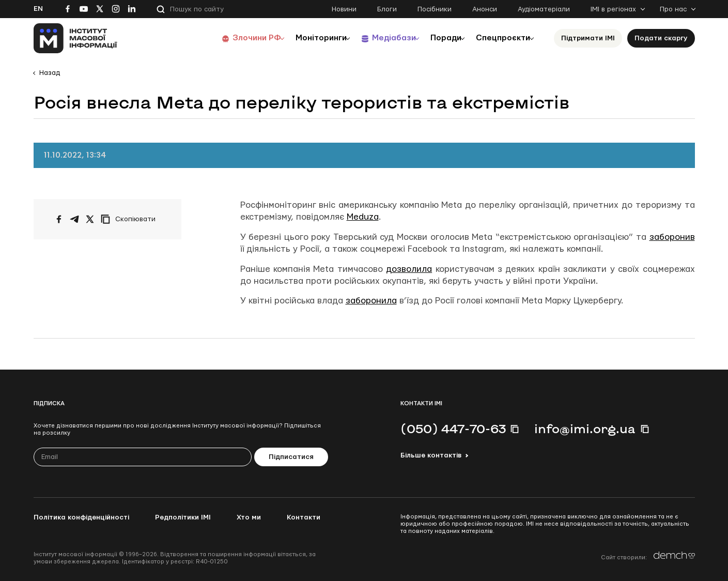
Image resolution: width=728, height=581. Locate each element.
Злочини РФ (233, 38)
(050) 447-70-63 (453, 429)
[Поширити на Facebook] (59, 219)
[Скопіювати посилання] (131, 219)
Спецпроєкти (500, 38)
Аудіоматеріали (544, 9)
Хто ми (249, 517)
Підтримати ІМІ (588, 38)
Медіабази (380, 38)
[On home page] (76, 38)
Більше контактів (431, 455)
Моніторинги (302, 38)
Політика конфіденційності (81, 517)
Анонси (485, 9)
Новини (344, 9)
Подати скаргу (661, 38)
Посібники (435, 9)
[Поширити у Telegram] (74, 219)
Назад (50, 73)
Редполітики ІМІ (183, 517)
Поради (437, 38)
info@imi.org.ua (585, 429)
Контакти (304, 517)
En (38, 9)
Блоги (387, 9)
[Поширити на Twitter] (90, 219)
